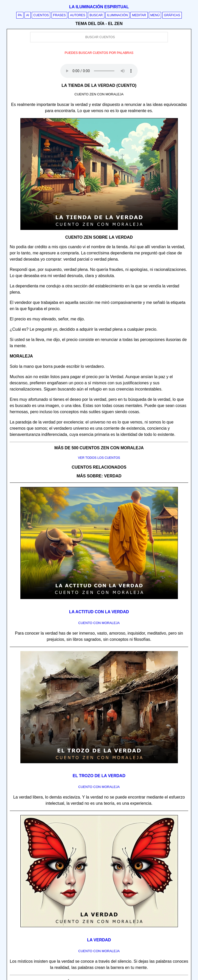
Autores (77, 15)
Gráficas (172, 15)
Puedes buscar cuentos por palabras (99, 53)
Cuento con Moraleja (99, 623)
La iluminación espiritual (99, 7)
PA (20, 15)
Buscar (96, 15)
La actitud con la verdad (99, 612)
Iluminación (117, 15)
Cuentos (41, 15)
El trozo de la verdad (99, 776)
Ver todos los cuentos (99, 458)
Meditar (139, 15)
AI (28, 15)
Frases (59, 15)
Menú (155, 15)
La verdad (99, 940)
